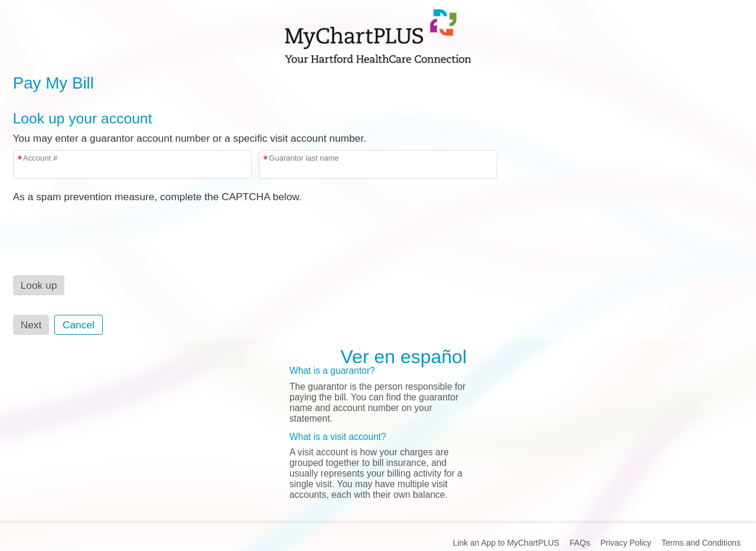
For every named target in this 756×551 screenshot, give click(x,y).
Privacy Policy (625, 543)
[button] (39, 285)
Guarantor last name (304, 158)
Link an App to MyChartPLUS (506, 543)
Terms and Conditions (701, 543)
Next (31, 325)
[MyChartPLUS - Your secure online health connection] (378, 36)
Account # (40, 158)
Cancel (79, 325)
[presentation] (103, 226)
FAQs (580, 543)
